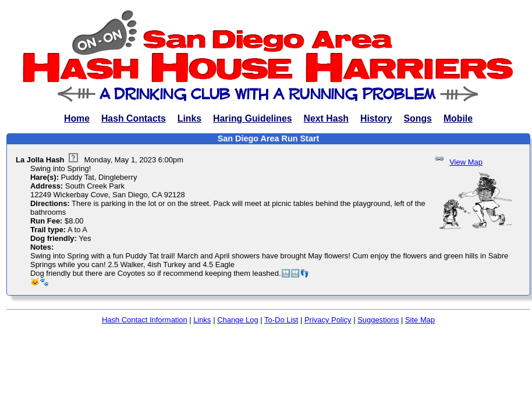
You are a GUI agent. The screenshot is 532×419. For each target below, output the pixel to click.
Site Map (420, 320)
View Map (466, 162)
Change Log (238, 320)
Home (77, 118)
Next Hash (326, 118)
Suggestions (378, 320)
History (376, 118)
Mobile (458, 118)
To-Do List (281, 320)
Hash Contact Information (145, 320)
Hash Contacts (134, 118)
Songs (418, 118)
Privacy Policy (328, 320)
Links (189, 118)
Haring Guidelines (252, 118)
